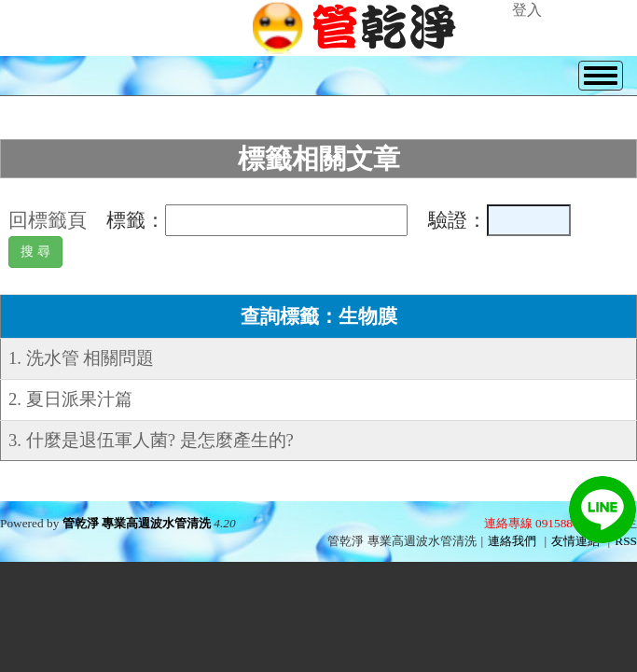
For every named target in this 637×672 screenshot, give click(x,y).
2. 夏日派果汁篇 (70, 399)
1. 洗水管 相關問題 (81, 358)
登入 (527, 10)
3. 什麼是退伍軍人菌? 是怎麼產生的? (151, 440)
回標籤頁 (48, 220)
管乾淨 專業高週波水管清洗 (137, 523)
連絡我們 (512, 541)
